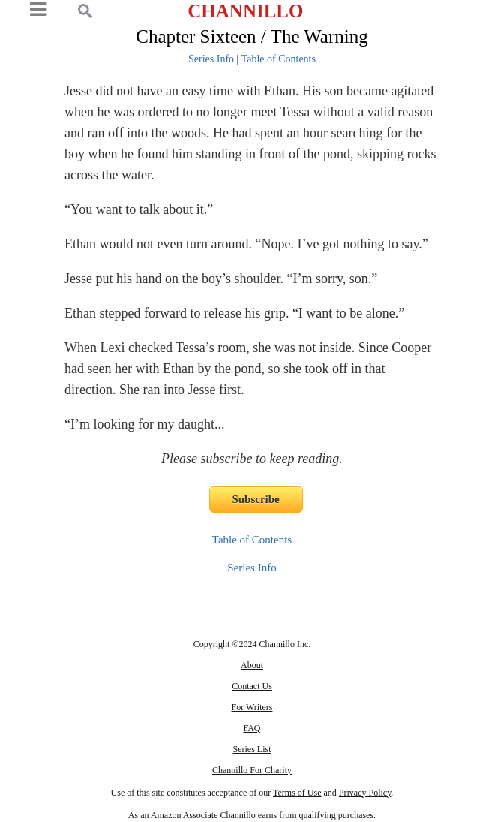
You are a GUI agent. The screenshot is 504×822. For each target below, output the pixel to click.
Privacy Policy (365, 793)
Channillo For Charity (252, 770)
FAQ (252, 728)
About (252, 665)
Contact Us (252, 686)
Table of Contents (279, 59)
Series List (252, 749)
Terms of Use (297, 793)
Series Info (211, 59)
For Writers (252, 707)
